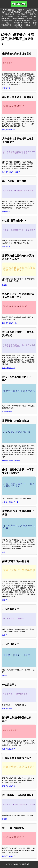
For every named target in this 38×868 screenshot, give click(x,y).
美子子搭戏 (6, 212)
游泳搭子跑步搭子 (15, 12)
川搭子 (5, 676)
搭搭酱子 (21, 10)
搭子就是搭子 (7, 709)
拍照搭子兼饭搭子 (9, 856)
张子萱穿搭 (6, 88)
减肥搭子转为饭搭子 (22, 21)
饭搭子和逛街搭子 (9, 368)
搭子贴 (10, 16)
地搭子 (5, 635)
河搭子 (5, 600)
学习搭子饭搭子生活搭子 (11, 172)
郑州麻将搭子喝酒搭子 (22, 23)
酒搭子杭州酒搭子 (9, 749)
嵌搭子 (5, 552)
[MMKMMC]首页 (9, 10)
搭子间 (5, 285)
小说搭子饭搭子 (18, 18)
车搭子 (29, 18)
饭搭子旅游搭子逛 (9, 786)
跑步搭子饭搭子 (9, 14)
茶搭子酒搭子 (22, 14)
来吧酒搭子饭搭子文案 (10, 502)
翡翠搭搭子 (6, 247)
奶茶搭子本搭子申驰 (9, 323)
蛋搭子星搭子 (29, 12)
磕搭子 (9, 23)
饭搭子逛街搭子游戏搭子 (11, 461)
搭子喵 (5, 819)
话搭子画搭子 (7, 412)
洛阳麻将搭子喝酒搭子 (22, 25)
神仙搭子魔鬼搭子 (9, 130)
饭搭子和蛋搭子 (22, 16)
